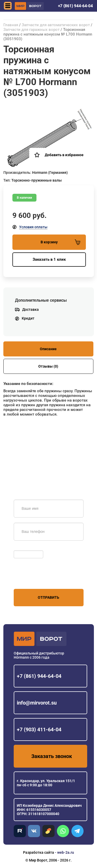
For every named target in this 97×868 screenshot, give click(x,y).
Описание (48, 349)
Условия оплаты (33, 227)
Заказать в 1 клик (49, 259)
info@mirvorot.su (37, 703)
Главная (11, 25)
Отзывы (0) (48, 366)
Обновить (23, 548)
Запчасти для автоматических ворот (56, 25)
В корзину (60, 242)
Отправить (48, 597)
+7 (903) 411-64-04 (39, 729)
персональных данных (33, 579)
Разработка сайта (39, 852)
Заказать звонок (52, 756)
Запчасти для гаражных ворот (31, 30)
